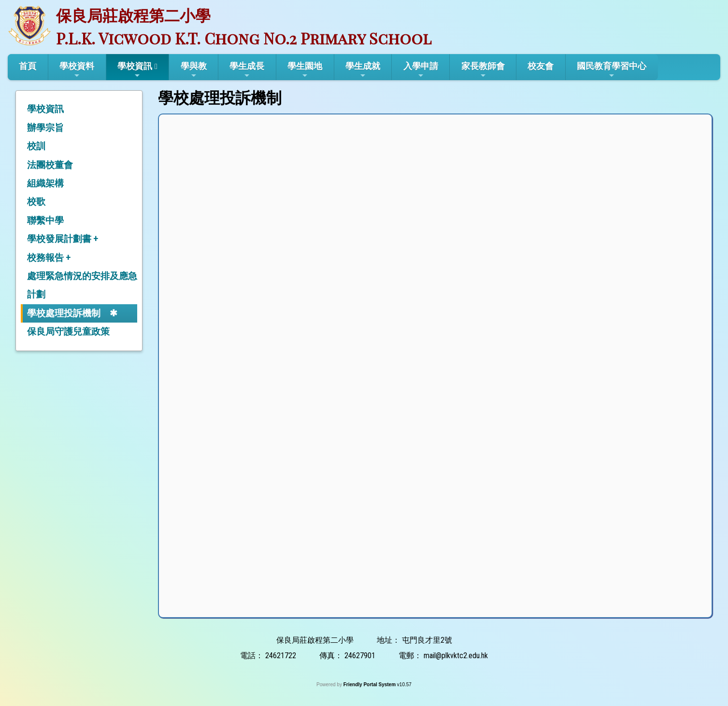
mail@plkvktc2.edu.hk (456, 656)
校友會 (541, 66)
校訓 (36, 146)
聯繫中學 (45, 220)
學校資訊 (135, 70)
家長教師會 (483, 70)
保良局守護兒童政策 (68, 332)
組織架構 (45, 183)
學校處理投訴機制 (64, 313)
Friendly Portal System (370, 685)
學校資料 (77, 70)
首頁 (28, 66)
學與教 (194, 70)
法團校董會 (50, 165)
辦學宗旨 (45, 128)
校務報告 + (49, 258)
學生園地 (305, 70)
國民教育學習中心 (612, 70)
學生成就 (363, 70)
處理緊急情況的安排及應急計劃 (82, 285)
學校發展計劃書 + (63, 239)
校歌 (36, 202)
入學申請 (421, 70)
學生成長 (247, 70)
